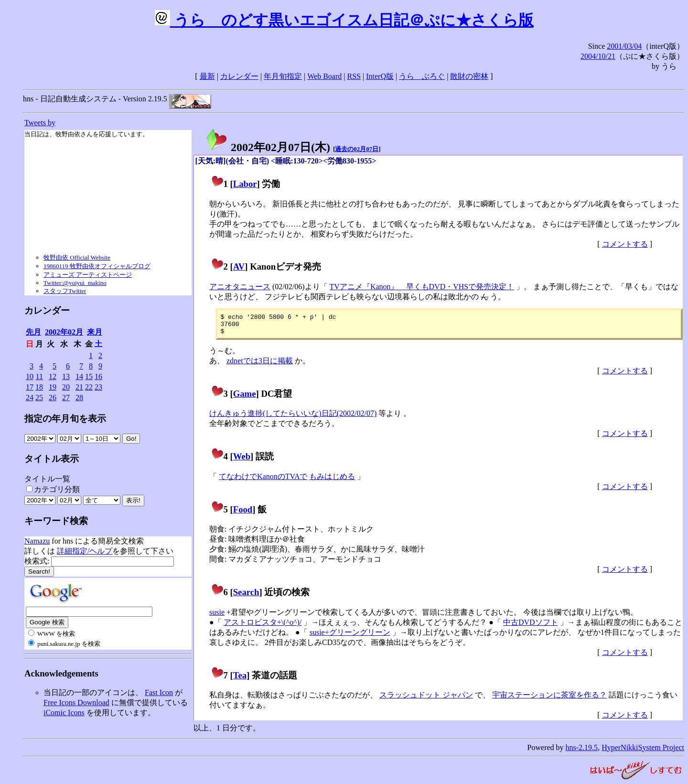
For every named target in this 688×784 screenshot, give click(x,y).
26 (53, 397)
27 (66, 397)
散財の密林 (469, 76)
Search (246, 596)
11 (39, 376)
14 (79, 376)
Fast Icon (159, 692)
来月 (95, 332)
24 (30, 397)
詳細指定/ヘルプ (85, 551)
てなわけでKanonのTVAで (263, 481)
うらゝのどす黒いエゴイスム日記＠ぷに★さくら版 (344, 20)
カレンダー (239, 76)
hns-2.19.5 (582, 752)
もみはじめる (332, 481)
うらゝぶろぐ (422, 76)
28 (79, 397)
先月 (33, 332)
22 (89, 387)
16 (98, 376)
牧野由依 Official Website (77, 257)
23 (98, 387)
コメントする (625, 244)
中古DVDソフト (531, 626)
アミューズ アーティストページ (88, 275)
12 (53, 376)
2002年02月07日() (268, 147)
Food (243, 514)
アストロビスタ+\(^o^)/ (263, 626)
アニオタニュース (240, 287)
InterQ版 (380, 76)
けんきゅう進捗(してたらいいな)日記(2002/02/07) (293, 418)
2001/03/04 (624, 46)
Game (245, 398)
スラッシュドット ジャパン (426, 699)
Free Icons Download (76, 702)
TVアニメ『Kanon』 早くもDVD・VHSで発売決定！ (422, 287)
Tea (240, 680)
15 (89, 376)
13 (66, 376)
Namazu (37, 541)
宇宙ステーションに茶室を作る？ (549, 699)
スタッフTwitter (65, 291)
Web (242, 461)
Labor (245, 184)
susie (217, 616)
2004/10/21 (598, 56)
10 (30, 376)
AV (239, 267)
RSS (354, 76)
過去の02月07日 (357, 149)
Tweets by (40, 123)
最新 (207, 76)
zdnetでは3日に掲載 (260, 365)
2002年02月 (64, 332)
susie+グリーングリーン (350, 637)
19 (53, 387)
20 (66, 387)
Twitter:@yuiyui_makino (75, 283)
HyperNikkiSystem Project (643, 752)
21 (79, 387)
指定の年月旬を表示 (65, 419)
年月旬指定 (283, 76)
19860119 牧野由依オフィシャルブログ (97, 266)
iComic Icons (64, 713)
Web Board (324, 76)
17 (30, 387)
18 (39, 387)
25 (39, 397)
